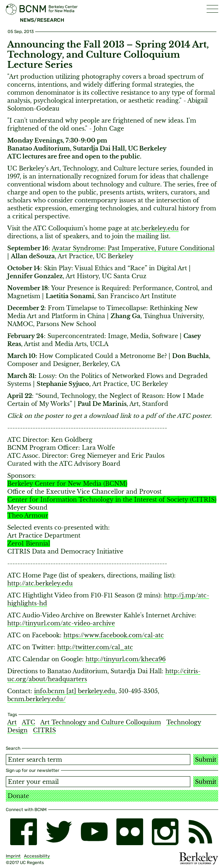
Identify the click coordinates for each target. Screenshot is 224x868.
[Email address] (98, 782)
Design (17, 730)
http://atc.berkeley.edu (40, 583)
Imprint (13, 856)
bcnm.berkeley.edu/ (36, 699)
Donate (18, 796)
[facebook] (24, 832)
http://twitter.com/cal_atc (95, 647)
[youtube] (94, 832)
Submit (206, 760)
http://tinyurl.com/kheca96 (126, 659)
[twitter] (59, 832)
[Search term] (98, 760)
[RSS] (200, 832)
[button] (212, 9)
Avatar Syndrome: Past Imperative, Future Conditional (133, 248)
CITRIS (44, 730)
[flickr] (130, 832)
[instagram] (165, 832)
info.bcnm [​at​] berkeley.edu (75, 691)
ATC (28, 722)
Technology (184, 722)
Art (12, 722)
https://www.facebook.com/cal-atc (114, 635)
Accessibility (37, 856)
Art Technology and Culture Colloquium (101, 722)
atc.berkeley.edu (155, 228)
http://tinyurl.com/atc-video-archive (61, 623)
